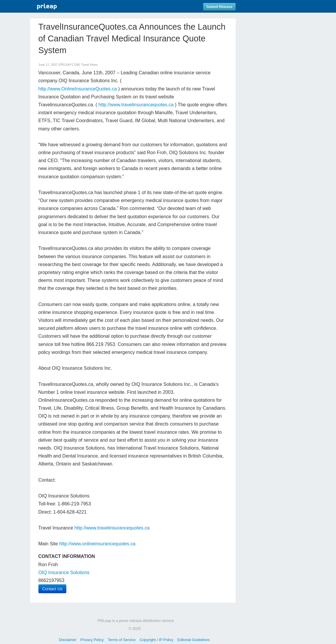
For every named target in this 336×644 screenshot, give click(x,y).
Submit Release (219, 7)
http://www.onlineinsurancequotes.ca (97, 544)
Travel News (89, 65)
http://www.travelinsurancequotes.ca (136, 105)
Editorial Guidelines (193, 640)
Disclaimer (67, 640)
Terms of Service (122, 640)
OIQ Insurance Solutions (64, 572)
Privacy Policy (92, 640)
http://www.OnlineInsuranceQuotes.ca (78, 89)
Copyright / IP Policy (157, 640)
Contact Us (52, 589)
